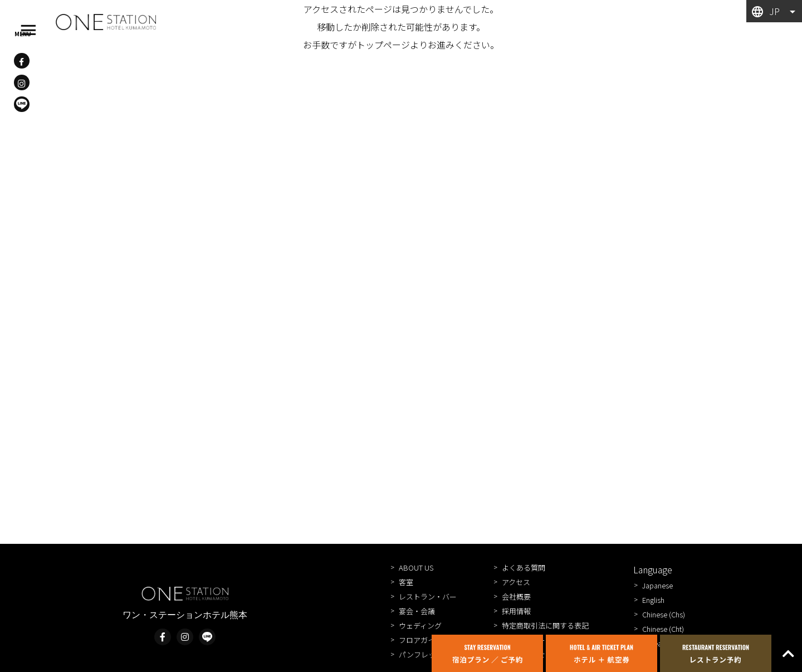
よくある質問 (524, 568)
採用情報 (516, 611)
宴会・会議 (417, 611)
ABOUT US (416, 568)
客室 (406, 582)
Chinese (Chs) (664, 614)
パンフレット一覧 (428, 654)
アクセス (516, 582)
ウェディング (420, 625)
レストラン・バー (428, 596)
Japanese (657, 585)
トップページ (383, 45)
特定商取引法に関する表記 (545, 625)
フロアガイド (420, 640)
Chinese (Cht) (663, 629)
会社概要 (516, 596)
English (653, 600)
